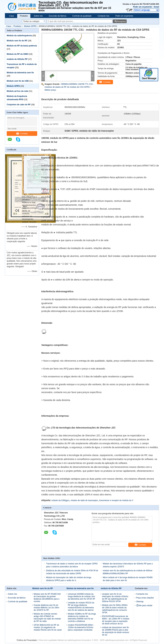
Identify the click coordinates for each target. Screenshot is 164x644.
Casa (11, 16)
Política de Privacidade (27, 640)
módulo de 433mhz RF (17, 59)
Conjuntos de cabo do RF (19, 105)
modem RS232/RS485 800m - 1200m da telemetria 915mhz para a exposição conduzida (81, 627)
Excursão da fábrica (58, 16)
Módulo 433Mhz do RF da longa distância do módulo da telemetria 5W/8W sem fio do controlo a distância (82, 618)
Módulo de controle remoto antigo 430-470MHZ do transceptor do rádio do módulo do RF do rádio (47, 618)
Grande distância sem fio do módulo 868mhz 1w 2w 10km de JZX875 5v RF (46, 608)
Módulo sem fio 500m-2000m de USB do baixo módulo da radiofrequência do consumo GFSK (115, 609)
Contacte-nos (103, 16)
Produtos (24, 16)
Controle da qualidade (82, 16)
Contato (22, 134)
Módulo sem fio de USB (18, 81)
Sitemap (140, 602)
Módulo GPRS (30, 26)
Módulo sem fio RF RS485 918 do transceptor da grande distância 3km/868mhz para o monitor (47, 598)
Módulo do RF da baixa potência (22, 46)
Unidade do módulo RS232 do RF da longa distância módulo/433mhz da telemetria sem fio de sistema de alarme (81, 606)
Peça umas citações (145, 598)
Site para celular (144, 605)
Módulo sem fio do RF (17, 41)
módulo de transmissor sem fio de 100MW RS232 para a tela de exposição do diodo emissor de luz (116, 631)
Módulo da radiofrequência (19, 36)
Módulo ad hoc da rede (17, 91)
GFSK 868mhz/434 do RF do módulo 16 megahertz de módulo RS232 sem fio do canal (48, 627)
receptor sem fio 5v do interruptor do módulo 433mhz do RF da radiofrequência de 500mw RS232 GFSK (115, 598)
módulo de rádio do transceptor (84, 500)
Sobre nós (38, 16)
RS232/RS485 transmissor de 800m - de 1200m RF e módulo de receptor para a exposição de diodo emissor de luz (116, 620)
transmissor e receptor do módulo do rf (116, 500)
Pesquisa (121, 21)
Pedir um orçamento (143, 7)
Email (156, 7)
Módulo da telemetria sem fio (20, 73)
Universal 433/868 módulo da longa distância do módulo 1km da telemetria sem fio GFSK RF (82, 596)
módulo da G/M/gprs (60, 500)
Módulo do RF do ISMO (18, 54)
